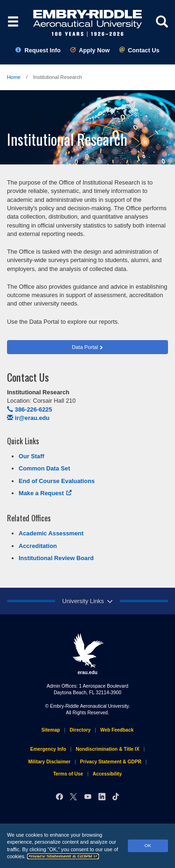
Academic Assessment (51, 533)
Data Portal (85, 347)
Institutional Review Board (56, 558)
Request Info (38, 50)
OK (148, 845)
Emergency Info (48, 749)
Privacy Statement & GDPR (63, 856)
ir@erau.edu (28, 418)
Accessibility (108, 774)
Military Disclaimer (49, 762)
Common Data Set (44, 468)
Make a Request (45, 493)
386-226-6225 (30, 409)
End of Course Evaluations (57, 481)
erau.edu (88, 654)
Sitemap (51, 730)
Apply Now (90, 50)
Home (14, 77)
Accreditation (38, 546)
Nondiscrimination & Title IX (107, 749)
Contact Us (139, 50)
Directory (80, 730)
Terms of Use (68, 774)
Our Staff (31, 456)
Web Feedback (117, 730)
